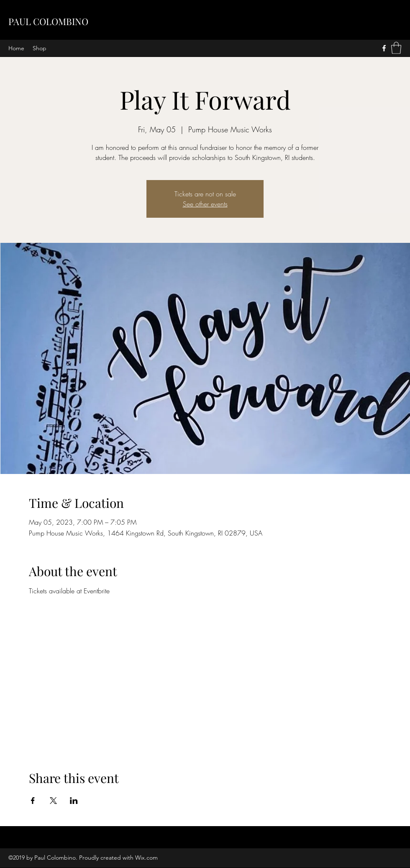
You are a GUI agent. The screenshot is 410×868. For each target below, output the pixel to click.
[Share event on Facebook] (33, 801)
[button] (396, 48)
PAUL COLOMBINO (48, 21)
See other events (205, 204)
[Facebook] (384, 48)
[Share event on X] (53, 801)
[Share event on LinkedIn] (74, 801)
